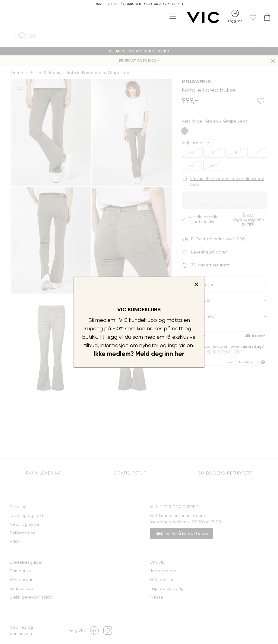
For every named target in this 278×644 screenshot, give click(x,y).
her (180, 354)
